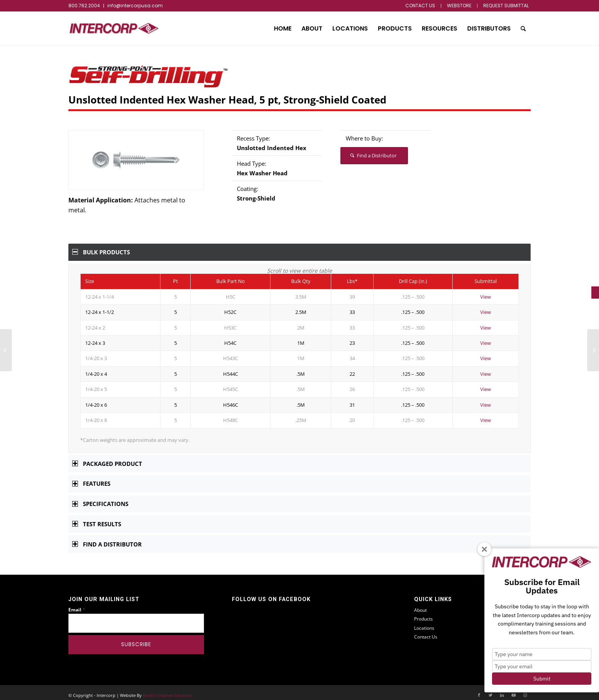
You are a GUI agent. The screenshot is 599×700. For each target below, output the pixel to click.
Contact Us (426, 631)
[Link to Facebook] (479, 690)
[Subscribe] (136, 639)
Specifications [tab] (100, 498)
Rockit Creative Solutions (168, 690)
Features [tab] (91, 478)
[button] (595, 293)
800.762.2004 (84, 6)
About (420, 605)
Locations (424, 623)
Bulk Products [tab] (101, 252)
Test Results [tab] (97, 519)
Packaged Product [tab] (107, 458)
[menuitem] (420, 6)
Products (423, 614)
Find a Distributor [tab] (107, 539)
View (486, 291)
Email (77, 604)
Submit (542, 679)
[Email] (136, 618)
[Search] (523, 29)
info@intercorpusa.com (135, 6)
